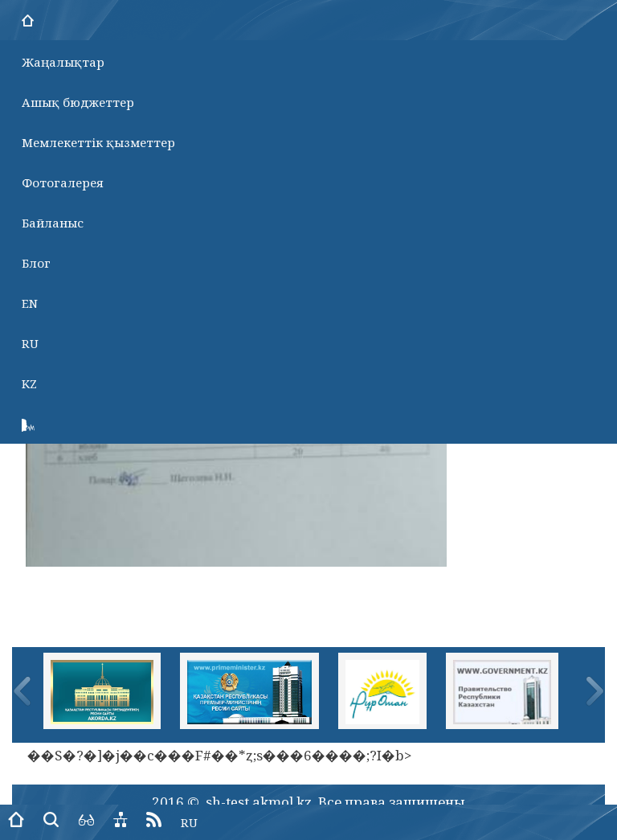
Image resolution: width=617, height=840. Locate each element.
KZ (29, 383)
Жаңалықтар (63, 62)
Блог (36, 263)
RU (30, 343)
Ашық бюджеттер (78, 102)
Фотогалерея (63, 182)
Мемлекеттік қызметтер (98, 142)
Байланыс (53, 223)
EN (30, 303)
